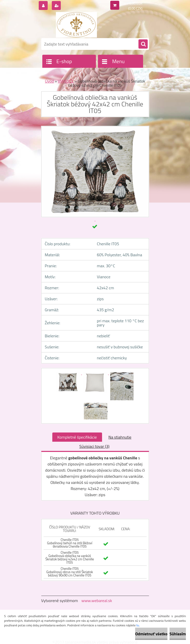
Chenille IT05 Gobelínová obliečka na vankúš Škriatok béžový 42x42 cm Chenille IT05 (70, 557)
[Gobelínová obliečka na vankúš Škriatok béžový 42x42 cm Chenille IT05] (69, 373)
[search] (143, 44)
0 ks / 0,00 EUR (132, 3)
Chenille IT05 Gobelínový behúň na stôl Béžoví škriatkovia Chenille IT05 (69, 543)
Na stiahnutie (120, 437)
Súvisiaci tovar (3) (94, 446)
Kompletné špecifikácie (77, 437)
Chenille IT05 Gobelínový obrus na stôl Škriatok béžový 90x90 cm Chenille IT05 (70, 572)
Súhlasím (178, 634)
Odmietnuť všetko (151, 634)
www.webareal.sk (97, 601)
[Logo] (77, 25)
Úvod (49, 81)
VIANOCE (66, 81)
